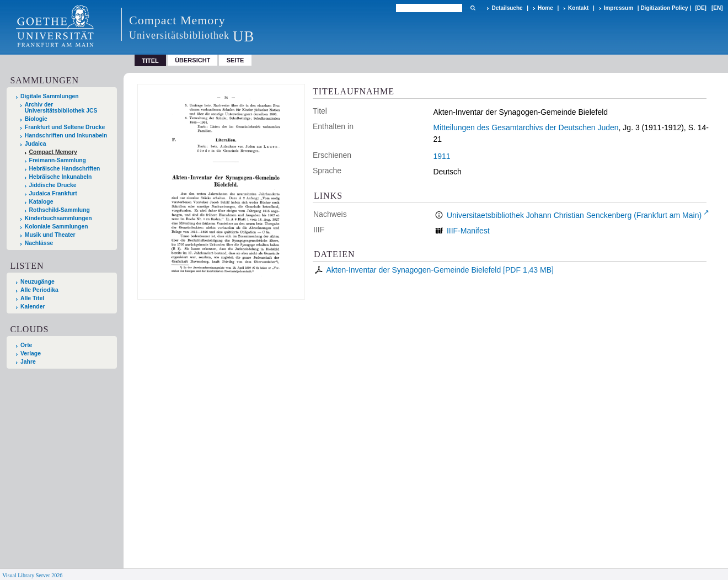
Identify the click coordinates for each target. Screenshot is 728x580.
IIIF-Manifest (468, 231)
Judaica (36, 144)
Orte (26, 345)
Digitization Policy (664, 8)
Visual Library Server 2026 (32, 575)
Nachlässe (39, 243)
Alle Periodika (39, 290)
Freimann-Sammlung (58, 160)
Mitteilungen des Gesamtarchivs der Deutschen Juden (526, 127)
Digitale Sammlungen (50, 96)
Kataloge (41, 202)
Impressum (619, 8)
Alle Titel (32, 298)
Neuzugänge (38, 282)
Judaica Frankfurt (53, 193)
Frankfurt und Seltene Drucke (65, 127)
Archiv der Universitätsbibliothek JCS (61, 108)
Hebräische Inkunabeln (61, 177)
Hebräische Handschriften (65, 169)
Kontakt (578, 8)
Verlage (31, 353)
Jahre (28, 362)
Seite (235, 60)
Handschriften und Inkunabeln (66, 135)
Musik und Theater (50, 235)
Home (545, 8)
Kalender (33, 307)
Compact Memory (53, 152)
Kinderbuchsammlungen (58, 218)
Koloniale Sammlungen (57, 227)
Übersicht (192, 60)
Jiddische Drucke (53, 185)
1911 (441, 156)
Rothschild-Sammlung (60, 210)
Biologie (36, 119)
